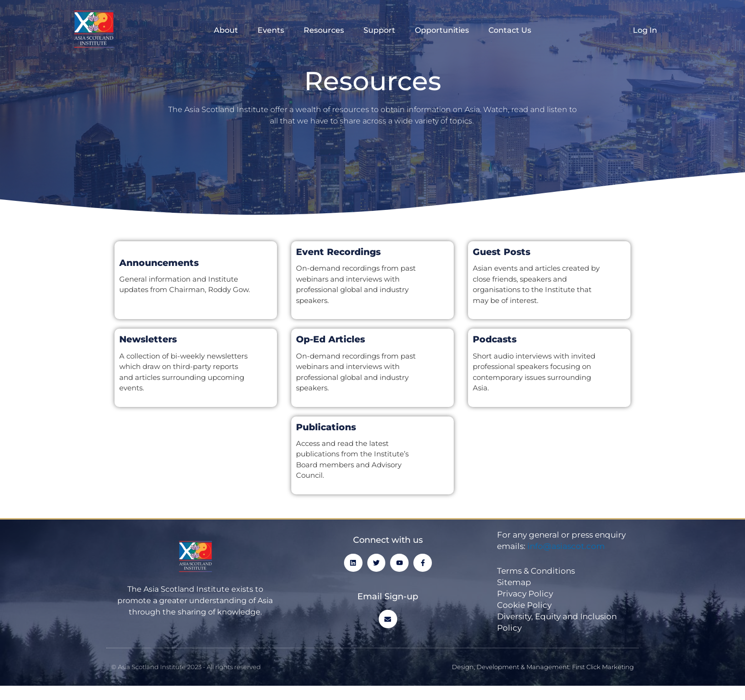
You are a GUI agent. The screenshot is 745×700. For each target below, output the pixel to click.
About (226, 30)
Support (379, 30)
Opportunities (442, 30)
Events (271, 30)
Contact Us (510, 30)
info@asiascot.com (566, 546)
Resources (324, 30)
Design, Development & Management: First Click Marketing (543, 667)
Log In (645, 30)
